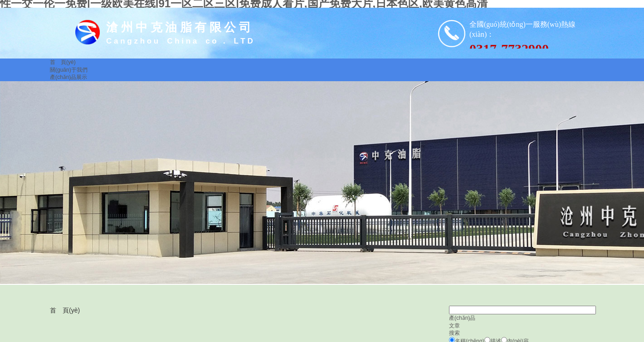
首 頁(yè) (65, 310)
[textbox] (522, 310)
